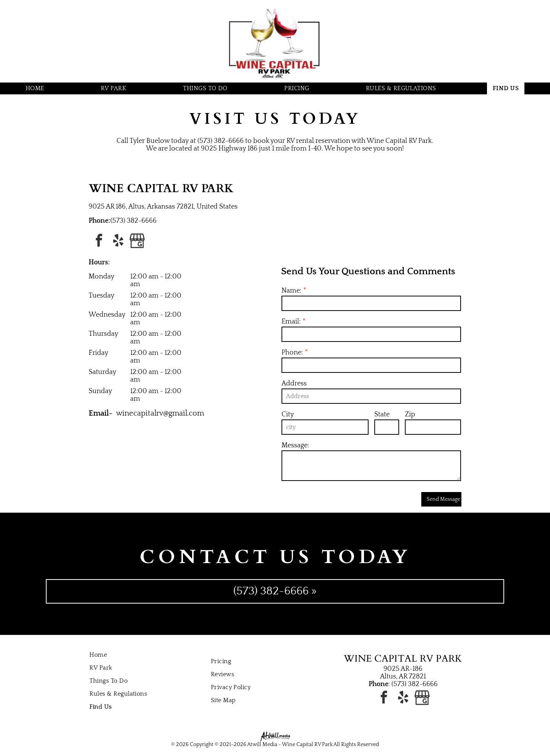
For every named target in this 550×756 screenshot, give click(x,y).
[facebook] (99, 242)
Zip (410, 414)
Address (294, 384)
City (288, 414)
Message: (295, 445)
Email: (291, 322)
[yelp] (118, 242)
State (382, 414)
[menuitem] (38, 88)
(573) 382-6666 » (275, 591)
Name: (291, 291)
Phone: (292, 353)
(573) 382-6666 (133, 221)
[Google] (137, 242)
